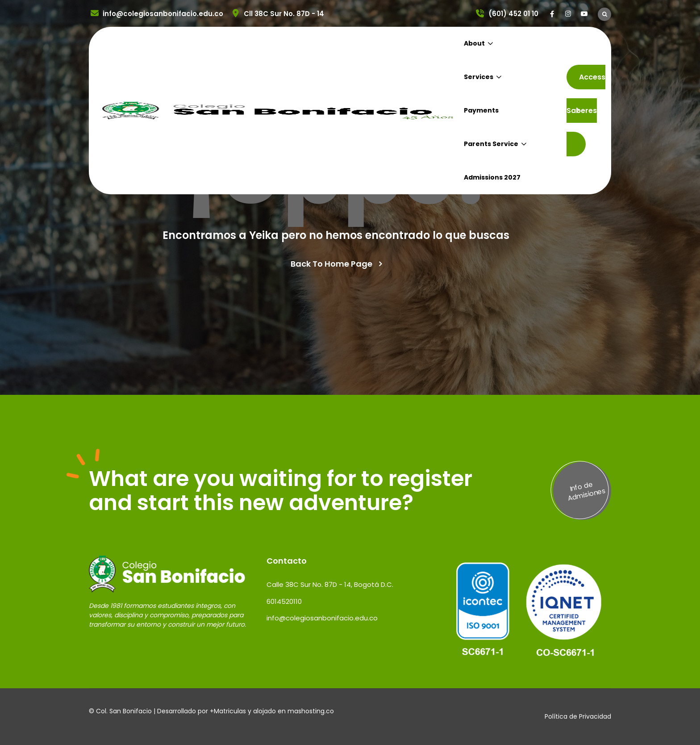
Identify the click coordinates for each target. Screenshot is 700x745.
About (474, 43)
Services (479, 77)
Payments (481, 110)
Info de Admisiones (587, 491)
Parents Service (491, 144)
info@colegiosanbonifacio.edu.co (156, 14)
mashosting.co (311, 711)
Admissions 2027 (492, 177)
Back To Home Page (331, 264)
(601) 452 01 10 (506, 14)
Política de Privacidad (578, 716)
